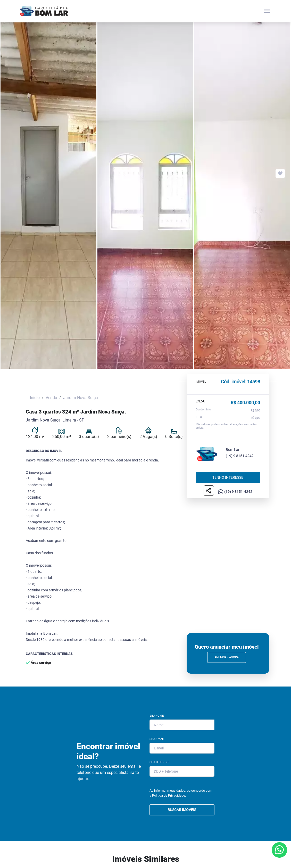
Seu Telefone (159, 762)
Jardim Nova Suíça (81, 398)
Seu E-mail (157, 739)
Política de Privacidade (169, 795)
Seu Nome (157, 716)
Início (35, 398)
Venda (51, 398)
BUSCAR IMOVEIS (182, 810)
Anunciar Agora (227, 657)
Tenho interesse (228, 477)
